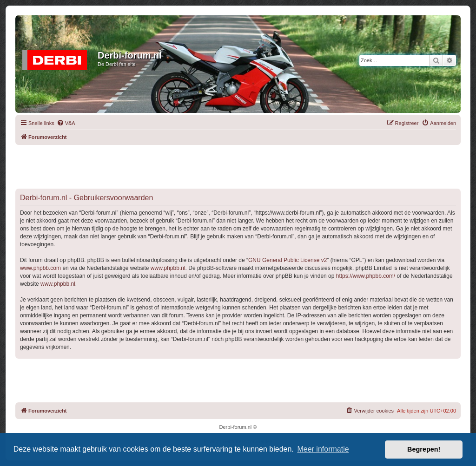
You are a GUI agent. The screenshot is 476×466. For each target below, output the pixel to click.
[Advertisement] (238, 166)
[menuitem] (66, 123)
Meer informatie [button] (323, 449)
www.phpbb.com (40, 268)
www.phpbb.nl (168, 268)
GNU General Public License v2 (288, 260)
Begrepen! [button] (424, 449)
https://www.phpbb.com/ (366, 276)
